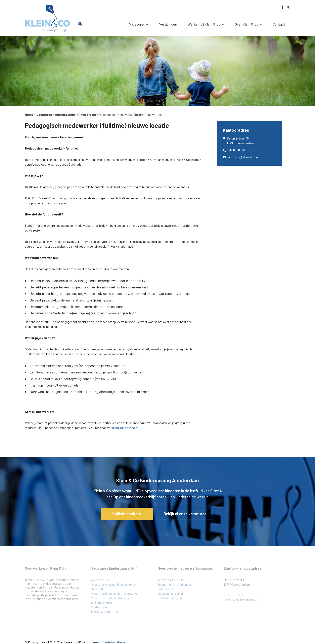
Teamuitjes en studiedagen (175, 585)
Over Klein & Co (246, 24)
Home (29, 114)
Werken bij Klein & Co (204, 24)
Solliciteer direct (127, 514)
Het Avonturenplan (170, 598)
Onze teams (165, 589)
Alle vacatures (100, 580)
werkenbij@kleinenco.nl (122, 428)
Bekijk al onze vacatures (185, 514)
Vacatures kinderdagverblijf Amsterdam (66, 114)
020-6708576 (236, 150)
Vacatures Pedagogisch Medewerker (115, 594)
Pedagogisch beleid (170, 594)
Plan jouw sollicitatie (105, 612)
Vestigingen (168, 24)
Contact (279, 24)
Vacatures (137, 24)
